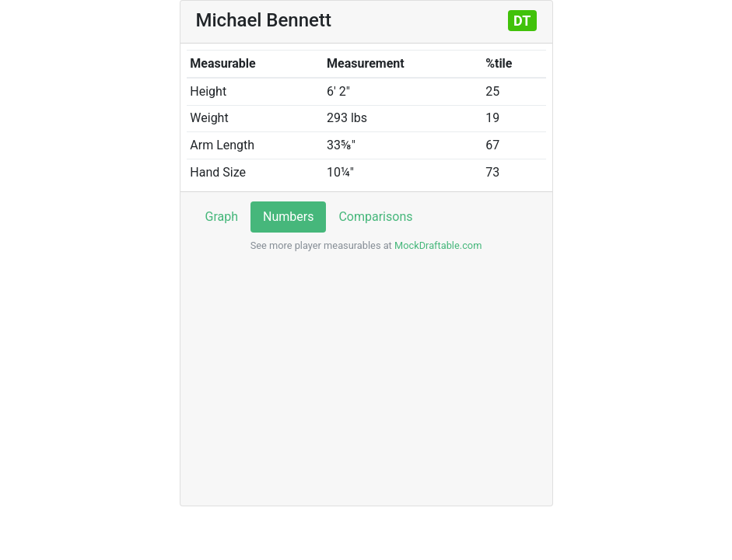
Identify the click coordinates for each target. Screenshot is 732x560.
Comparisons (375, 217)
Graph (222, 217)
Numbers (288, 217)
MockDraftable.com (437, 245)
